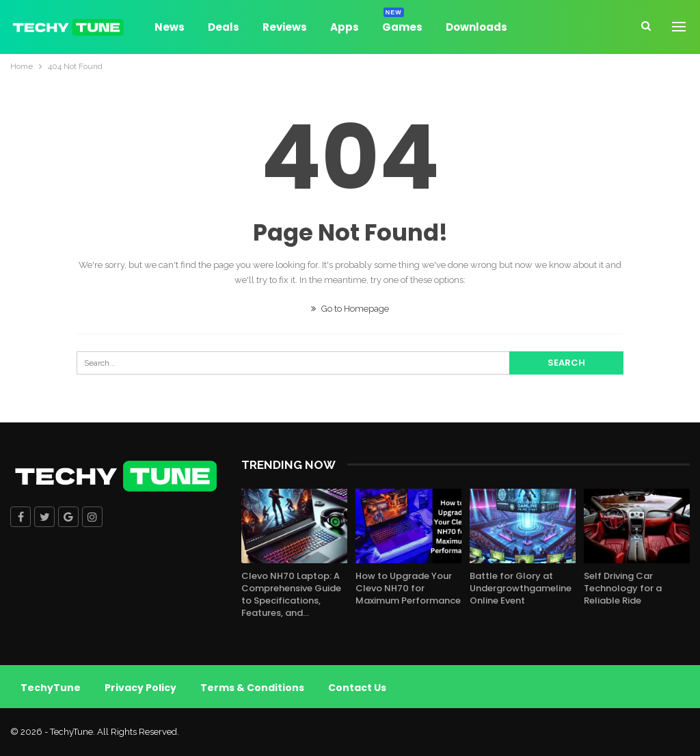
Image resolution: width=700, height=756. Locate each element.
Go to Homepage (350, 309)
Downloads (476, 27)
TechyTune (51, 688)
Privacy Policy (140, 688)
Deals (224, 27)
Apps (345, 27)
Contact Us (357, 688)
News (170, 27)
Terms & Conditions (252, 688)
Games (402, 25)
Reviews (285, 27)
